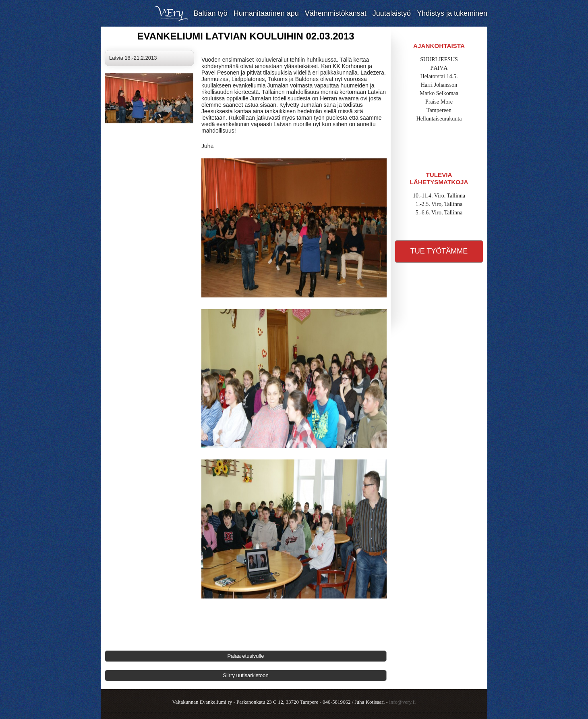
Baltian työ (211, 13)
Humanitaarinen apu (266, 13)
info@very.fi (402, 702)
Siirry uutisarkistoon (245, 675)
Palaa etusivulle (245, 656)
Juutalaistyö (392, 13)
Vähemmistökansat (336, 13)
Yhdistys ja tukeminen (452, 13)
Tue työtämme (439, 251)
